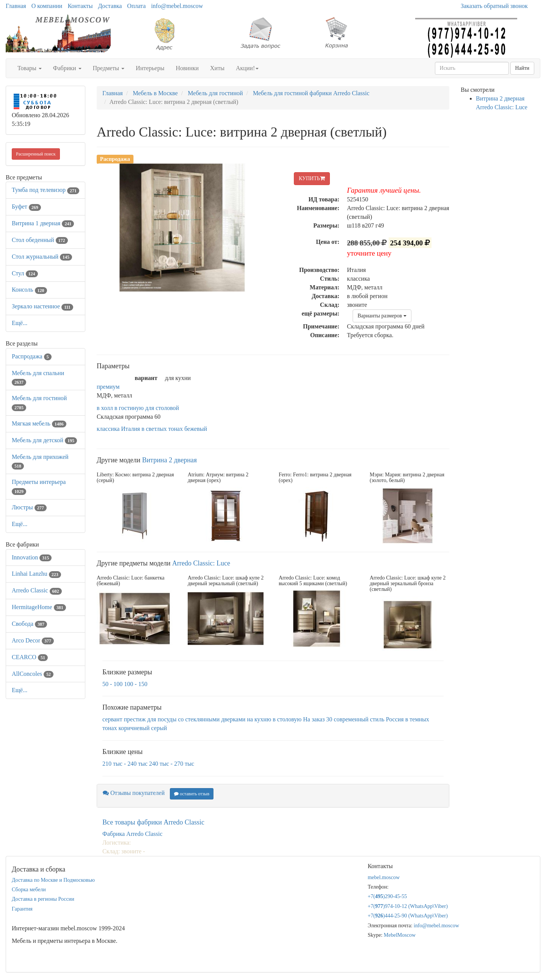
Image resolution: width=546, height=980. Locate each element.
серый (159, 728)
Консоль (29, 290)
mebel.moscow (384, 877)
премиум (108, 387)
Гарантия (22, 909)
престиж (135, 719)
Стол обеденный (40, 240)
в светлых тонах (162, 429)
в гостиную (129, 408)
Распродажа (32, 356)
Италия (130, 429)
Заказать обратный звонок (494, 6)
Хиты (217, 68)
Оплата (136, 6)
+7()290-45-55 (388, 896)
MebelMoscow (400, 935)
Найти (522, 68)
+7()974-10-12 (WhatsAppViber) (408, 906)
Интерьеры (150, 68)
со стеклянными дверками (212, 719)
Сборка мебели (29, 890)
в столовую (287, 719)
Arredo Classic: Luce (201, 563)
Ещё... (20, 323)
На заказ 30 (318, 719)
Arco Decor (33, 640)
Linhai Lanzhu (36, 574)
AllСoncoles (33, 674)
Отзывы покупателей (134, 793)
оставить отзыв (192, 794)
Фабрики (67, 68)
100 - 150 (136, 684)
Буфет (26, 207)
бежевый (196, 429)
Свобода (29, 624)
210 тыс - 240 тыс (125, 764)
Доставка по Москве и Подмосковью (53, 880)
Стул (25, 273)
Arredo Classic (37, 590)
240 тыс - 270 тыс (172, 764)
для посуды (162, 719)
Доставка (110, 6)
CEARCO (30, 657)
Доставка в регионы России (43, 899)
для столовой (162, 408)
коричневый (134, 728)
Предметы (109, 68)
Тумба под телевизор (45, 190)
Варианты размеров (382, 316)
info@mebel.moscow (177, 6)
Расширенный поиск (36, 154)
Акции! (247, 68)
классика (108, 429)
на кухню (259, 719)
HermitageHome (39, 607)
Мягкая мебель (39, 423)
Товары (30, 68)
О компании (47, 6)
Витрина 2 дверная (169, 460)
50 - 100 (112, 684)
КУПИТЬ (312, 178)
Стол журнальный (42, 257)
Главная (16, 6)
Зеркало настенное (42, 306)
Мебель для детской (44, 440)
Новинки (187, 68)
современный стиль (359, 719)
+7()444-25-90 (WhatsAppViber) (408, 916)
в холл (105, 408)
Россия (395, 719)
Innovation (32, 557)
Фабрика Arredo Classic (133, 834)
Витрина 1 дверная (43, 223)
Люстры (29, 507)
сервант (112, 719)
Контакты (80, 6)
